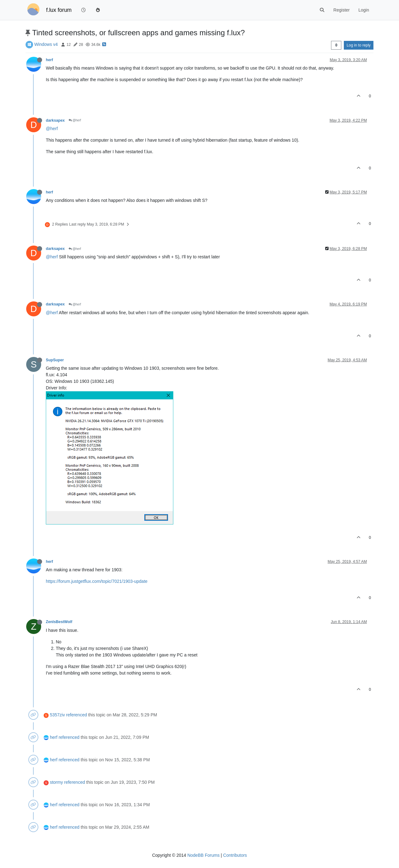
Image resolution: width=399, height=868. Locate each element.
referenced (77, 715)
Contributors (235, 855)
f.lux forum (59, 10)
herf (49, 60)
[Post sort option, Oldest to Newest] (336, 45)
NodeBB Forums (203, 855)
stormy (56, 782)
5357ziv (57, 715)
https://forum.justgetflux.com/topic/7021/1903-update (97, 581)
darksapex (55, 120)
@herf (75, 120)
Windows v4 (46, 44)
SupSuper (55, 360)
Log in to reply (359, 45)
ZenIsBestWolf (59, 622)
